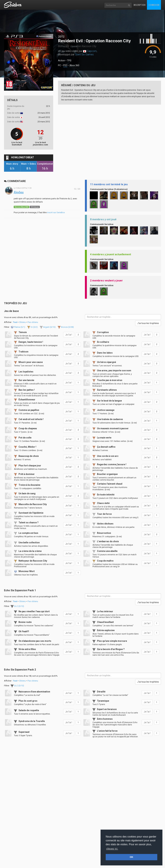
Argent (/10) (48, 327)
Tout (15, 322)
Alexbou (19, 192)
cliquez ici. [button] (112, 849)
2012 (61, 37)
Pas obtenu (33, 322)
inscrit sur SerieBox (56, 212)
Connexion (154, 5)
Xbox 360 (74, 65)
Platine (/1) (18, 327)
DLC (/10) (17, 606)
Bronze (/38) (66, 327)
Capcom (92, 51)
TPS (69, 61)
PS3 (65, 65)
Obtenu (22, 322)
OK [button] (131, 857)
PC (60, 65)
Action (61, 61)
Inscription (140, 5)
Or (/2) (33, 327)
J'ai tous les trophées (148, 323)
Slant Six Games (84, 54)
